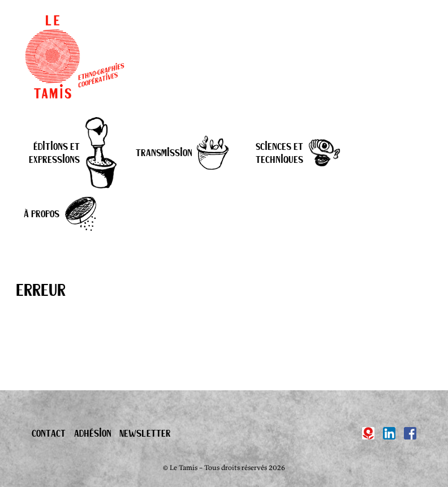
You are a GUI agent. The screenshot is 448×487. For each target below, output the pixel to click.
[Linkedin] (389, 433)
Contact (49, 433)
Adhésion (93, 433)
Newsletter (145, 433)
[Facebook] (410, 433)
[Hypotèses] (368, 433)
